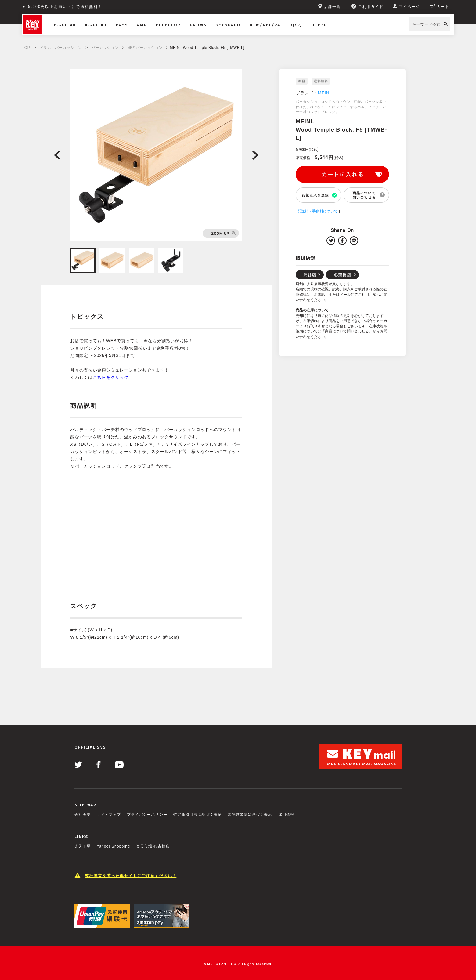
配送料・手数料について (318, 211)
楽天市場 (83, 846)
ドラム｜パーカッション (61, 48)
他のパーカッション (145, 48)
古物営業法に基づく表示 (250, 815)
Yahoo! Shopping (113, 846)
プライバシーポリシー (147, 815)
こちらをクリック (111, 377)
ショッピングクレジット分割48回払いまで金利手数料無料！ (88, 7)
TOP (26, 48)
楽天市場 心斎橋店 (153, 846)
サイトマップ (109, 815)
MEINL (325, 93)
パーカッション (105, 48)
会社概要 (83, 815)
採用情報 (286, 815)
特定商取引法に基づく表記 (197, 815)
